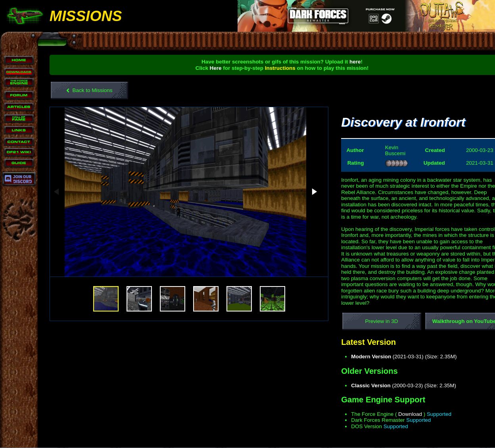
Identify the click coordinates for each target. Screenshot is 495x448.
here (349, 62)
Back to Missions (89, 90)
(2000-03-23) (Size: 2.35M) (396, 386)
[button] (302, 188)
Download (403, 414)
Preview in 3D (374, 321)
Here (209, 68)
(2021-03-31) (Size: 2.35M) (397, 357)
